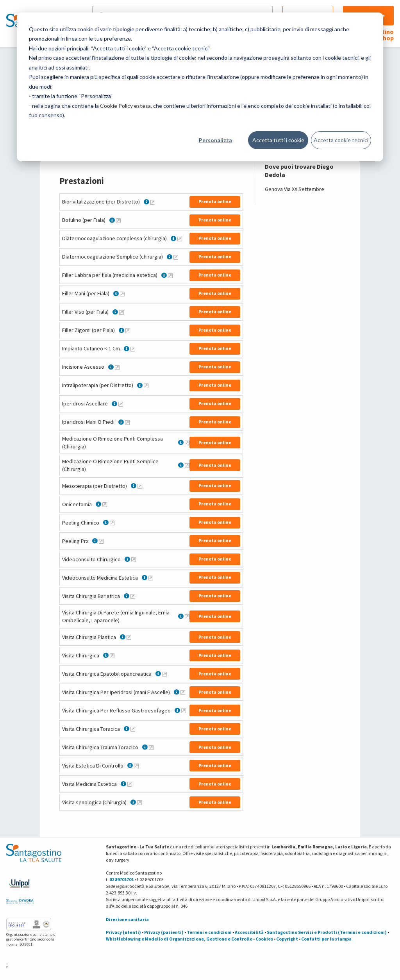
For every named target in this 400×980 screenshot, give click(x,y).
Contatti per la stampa (326, 939)
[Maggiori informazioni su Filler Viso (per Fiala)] (121, 312)
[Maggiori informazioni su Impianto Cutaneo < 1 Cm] (133, 349)
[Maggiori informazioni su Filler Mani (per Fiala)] (122, 294)
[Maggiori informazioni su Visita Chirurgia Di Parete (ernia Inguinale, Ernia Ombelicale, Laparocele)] (187, 616)
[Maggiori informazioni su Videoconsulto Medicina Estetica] (151, 578)
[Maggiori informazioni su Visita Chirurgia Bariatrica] (133, 596)
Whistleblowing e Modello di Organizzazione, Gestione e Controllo (179, 939)
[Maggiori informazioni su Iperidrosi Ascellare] (121, 404)
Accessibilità (249, 932)
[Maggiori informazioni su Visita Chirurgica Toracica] (133, 729)
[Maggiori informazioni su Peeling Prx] (101, 541)
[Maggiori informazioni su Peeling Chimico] (112, 523)
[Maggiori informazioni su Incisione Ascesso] (117, 367)
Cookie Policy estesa (125, 106)
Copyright (287, 939)
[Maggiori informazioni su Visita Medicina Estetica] (130, 784)
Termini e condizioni (209, 932)
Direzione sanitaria (127, 919)
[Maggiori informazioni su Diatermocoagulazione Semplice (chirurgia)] (176, 257)
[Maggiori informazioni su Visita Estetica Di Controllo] (136, 766)
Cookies (264, 939)
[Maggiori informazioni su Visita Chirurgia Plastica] (129, 637)
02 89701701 (121, 879)
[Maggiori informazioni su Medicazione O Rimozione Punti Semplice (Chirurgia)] (187, 465)
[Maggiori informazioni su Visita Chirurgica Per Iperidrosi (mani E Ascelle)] (183, 692)
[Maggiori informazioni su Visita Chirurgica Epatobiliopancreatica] (164, 674)
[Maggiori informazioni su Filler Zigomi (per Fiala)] (128, 330)
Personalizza (215, 140)
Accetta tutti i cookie (278, 140)
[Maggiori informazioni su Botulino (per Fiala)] (118, 220)
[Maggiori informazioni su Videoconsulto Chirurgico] (134, 559)
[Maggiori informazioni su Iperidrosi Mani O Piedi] (127, 422)
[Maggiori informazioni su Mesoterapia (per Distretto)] (140, 486)
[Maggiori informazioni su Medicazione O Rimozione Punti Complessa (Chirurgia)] (187, 443)
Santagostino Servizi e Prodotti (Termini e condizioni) (327, 932)
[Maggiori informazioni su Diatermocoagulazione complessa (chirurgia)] (180, 239)
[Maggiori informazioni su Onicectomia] (105, 504)
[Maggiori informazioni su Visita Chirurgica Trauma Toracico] (151, 747)
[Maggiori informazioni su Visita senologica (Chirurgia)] (139, 802)
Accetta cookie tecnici (341, 140)
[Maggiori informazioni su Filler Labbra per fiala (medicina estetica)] (170, 275)
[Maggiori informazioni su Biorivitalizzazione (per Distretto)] (153, 202)
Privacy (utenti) (123, 932)
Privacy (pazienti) (164, 932)
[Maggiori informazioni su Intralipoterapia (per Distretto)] (146, 386)
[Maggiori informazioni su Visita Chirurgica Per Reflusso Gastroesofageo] (184, 710)
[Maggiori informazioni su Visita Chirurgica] (112, 655)
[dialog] (200, 87)
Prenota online (215, 201)
